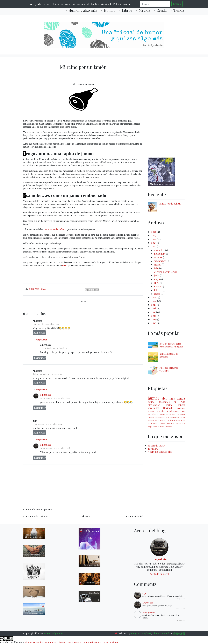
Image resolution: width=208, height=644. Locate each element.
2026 (154, 232)
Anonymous (149, 612)
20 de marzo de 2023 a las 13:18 (55, 448)
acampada (161, 414)
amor (169, 414)
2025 (154, 235)
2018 (154, 308)
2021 (154, 297)
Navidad (167, 408)
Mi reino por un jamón (165, 272)
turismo (161, 426)
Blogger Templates (141, 633)
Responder (39, 333)
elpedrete (45, 395)
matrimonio (153, 423)
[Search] (155, 4)
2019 (154, 305)
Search (177, 4)
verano (151, 411)
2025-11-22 (181, 598)
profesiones (173, 411)
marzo (158, 286)
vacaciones (153, 408)
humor (154, 398)
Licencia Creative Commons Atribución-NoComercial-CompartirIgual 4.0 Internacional (72, 642)
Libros (127, 10)
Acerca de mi (68, 4)
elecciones (174, 417)
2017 (154, 312)
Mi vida (144, 10)
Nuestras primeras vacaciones (169, 369)
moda (162, 423)
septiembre (160, 261)
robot (155, 426)
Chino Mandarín (161, 633)
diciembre (160, 250)
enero (157, 294)
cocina (169, 405)
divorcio (166, 417)
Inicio (56, 4)
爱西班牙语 (179, 633)
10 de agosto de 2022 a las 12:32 (55, 398)
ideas (157, 420)
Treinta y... (153, 449)
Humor (110, 10)
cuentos (151, 417)
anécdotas (164, 402)
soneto (181, 405)
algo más (168, 398)
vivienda (168, 426)
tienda (151, 402)
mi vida (179, 402)
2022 (154, 246)
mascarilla (181, 420)
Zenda (162, 10)
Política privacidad (101, 4)
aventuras (181, 414)
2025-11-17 (181, 620)
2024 (154, 239)
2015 (154, 319)
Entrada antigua (133, 516)
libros (173, 420)
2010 (154, 323)
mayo (157, 279)
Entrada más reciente (36, 516)
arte (174, 414)
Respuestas (41, 340)
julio (157, 268)
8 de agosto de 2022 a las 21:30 (47, 374)
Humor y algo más (37, 4)
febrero (158, 290)
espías (182, 417)
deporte (158, 417)
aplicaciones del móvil (54, 229)
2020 (154, 301)
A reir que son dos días (160, 452)
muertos (170, 423)
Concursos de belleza (170, 204)
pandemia (180, 408)
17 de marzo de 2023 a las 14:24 (47, 424)
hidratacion (154, 405)
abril (157, 283)
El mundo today (156, 446)
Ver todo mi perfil (159, 574)
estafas (151, 420)
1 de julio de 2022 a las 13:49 (46, 324)
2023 (154, 243)
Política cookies (121, 4)
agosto (158, 265)
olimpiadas (180, 423)
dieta (65, 266)
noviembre (160, 254)
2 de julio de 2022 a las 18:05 (54, 348)
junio (157, 275)
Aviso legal (83, 4)
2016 (154, 316)
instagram (165, 420)
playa (150, 426)
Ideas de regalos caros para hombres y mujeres (171, 345)
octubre (159, 257)
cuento (161, 411)
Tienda (179, 10)
